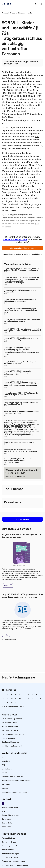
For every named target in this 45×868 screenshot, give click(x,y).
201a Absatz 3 (30, 93)
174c (4, 90)
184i (4, 93)
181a (22, 90)
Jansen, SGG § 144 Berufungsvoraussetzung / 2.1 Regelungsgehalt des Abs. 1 (22, 300)
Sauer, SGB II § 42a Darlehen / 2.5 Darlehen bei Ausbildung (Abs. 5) (21, 403)
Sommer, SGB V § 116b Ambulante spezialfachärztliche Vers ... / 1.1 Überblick (20, 450)
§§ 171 (29, 87)
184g (35, 90)
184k (14, 93)
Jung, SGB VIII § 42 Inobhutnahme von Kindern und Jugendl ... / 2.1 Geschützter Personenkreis (22, 330)
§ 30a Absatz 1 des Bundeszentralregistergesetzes (17, 119)
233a (20, 96)
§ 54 (37, 137)
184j (9, 93)
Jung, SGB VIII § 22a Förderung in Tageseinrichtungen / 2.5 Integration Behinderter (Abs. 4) (18, 373)
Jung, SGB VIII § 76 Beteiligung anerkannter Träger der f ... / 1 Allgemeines (21, 339)
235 (30, 96)
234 (25, 96)
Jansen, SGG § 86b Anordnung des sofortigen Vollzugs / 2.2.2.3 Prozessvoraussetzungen (22, 269)
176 (9, 90)
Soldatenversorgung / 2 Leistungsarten (19, 442)
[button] (16, 4)
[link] (41, 4)
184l (20, 93)
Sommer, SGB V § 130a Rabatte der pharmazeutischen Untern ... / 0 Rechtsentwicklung (18, 461)
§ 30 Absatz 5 (32, 114)
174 (34, 87)
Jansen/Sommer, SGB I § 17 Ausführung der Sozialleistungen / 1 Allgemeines (21, 394)
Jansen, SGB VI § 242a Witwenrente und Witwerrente (20, 291)
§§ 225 (5, 96)
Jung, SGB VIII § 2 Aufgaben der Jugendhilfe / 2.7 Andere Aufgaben (22, 363)
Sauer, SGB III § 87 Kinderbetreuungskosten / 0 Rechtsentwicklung (22, 412)
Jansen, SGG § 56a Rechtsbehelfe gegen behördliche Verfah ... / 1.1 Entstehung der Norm (20, 310)
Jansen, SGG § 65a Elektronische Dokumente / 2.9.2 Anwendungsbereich (22, 320)
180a (17, 90)
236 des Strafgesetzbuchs (21, 98)
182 (27, 90)
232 (11, 96)
